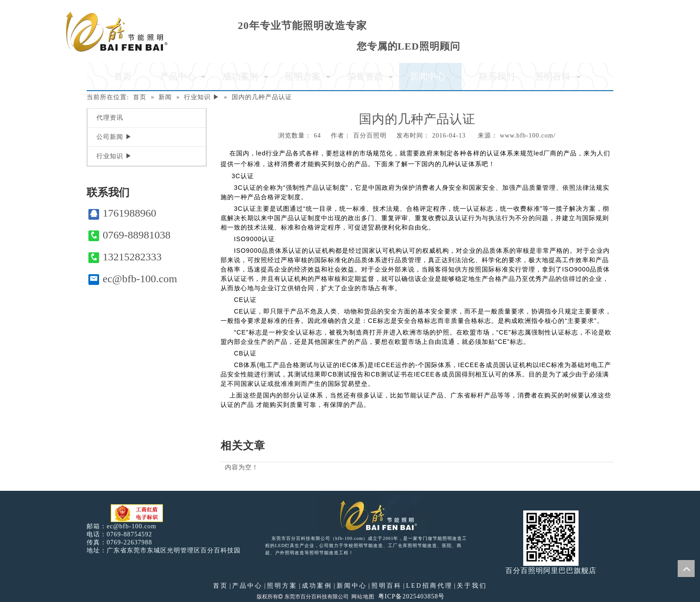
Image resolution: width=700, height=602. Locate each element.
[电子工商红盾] (137, 513)
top (686, 569)
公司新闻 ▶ (114, 137)
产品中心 (247, 586)
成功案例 (317, 586)
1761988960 (122, 213)
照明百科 (387, 586)
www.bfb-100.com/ (528, 136)
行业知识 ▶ (114, 156)
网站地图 (363, 597)
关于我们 (472, 586)
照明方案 (282, 586)
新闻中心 (352, 586)
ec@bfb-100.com (133, 279)
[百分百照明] (117, 31)
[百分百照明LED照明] (373, 515)
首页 (221, 586)
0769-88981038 (129, 235)
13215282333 (125, 257)
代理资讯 (110, 118)
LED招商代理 (429, 586)
